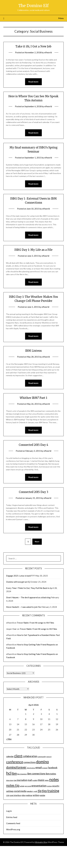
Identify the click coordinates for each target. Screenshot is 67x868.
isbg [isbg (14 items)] (15, 780)
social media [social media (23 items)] (20, 791)
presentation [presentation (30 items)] (39, 786)
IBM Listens (33, 351)
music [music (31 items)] (41, 780)
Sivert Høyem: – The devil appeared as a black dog (28, 597)
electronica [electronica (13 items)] (31, 768)
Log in (9, 811)
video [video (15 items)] (24, 795)
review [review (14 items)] (49, 786)
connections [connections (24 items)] (30, 762)
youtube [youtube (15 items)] (42, 795)
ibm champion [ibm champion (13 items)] (22, 774)
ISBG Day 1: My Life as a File (33, 250)
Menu (61, 18)
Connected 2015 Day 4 (33, 445)
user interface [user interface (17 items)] (15, 795)
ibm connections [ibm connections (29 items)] (36, 774)
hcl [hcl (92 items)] (9, 773)
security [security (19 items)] (56, 786)
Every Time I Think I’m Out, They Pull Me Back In (28, 588)
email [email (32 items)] (39, 767)
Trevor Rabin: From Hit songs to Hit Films (35, 623)
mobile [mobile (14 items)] (35, 780)
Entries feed (12, 817)
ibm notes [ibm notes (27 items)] (51, 774)
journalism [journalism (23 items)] (22, 780)
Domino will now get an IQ (18, 582)
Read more (33, 82)
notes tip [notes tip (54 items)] (13, 785)
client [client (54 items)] (18, 756)
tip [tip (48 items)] (40, 791)
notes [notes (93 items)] (54, 779)
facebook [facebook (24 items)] (53, 768)
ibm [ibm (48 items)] (14, 773)
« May (9, 739)
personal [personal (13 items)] (28, 786)
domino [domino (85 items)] (43, 762)
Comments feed (13, 823)
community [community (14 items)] (42, 757)
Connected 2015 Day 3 (33, 492)
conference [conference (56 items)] (15, 762)
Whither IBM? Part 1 (33, 398)
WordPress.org (13, 829)
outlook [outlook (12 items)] (22, 786)
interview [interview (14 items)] (10, 780)
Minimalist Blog (41, 842)
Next (37, 542)
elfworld (48, 52)
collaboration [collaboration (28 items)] (30, 756)
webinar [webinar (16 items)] (29, 795)
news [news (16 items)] (47, 780)
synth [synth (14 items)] (35, 791)
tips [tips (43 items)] (44, 791)
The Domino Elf (33, 6)
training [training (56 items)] (53, 791)
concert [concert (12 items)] (49, 757)
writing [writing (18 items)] (36, 795)
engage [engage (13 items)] (45, 768)
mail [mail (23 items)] (30, 780)
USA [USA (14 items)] (8, 795)
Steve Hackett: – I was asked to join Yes (24, 607)
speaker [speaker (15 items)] (30, 791)
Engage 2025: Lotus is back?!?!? (21, 576)
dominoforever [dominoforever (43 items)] (16, 767)
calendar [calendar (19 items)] (10, 756)
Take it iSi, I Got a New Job (33, 46)
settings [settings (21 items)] (10, 791)
